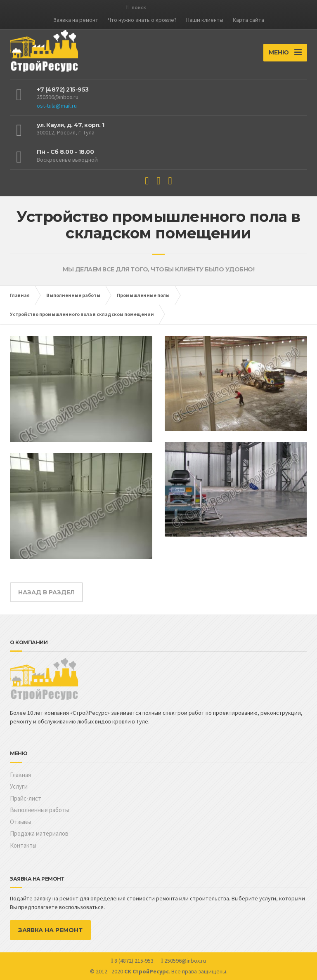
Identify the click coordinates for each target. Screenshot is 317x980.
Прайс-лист (26, 798)
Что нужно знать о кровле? (142, 20)
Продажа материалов (39, 833)
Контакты (23, 845)
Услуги (19, 786)
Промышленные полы (143, 295)
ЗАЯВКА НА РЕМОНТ (50, 930)
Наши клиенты (205, 20)
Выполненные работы (73, 295)
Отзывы (20, 822)
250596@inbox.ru (58, 97)
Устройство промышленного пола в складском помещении (82, 314)
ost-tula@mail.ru (57, 106)
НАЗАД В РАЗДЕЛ (46, 592)
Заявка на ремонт (76, 20)
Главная (20, 295)
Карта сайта (248, 20)
